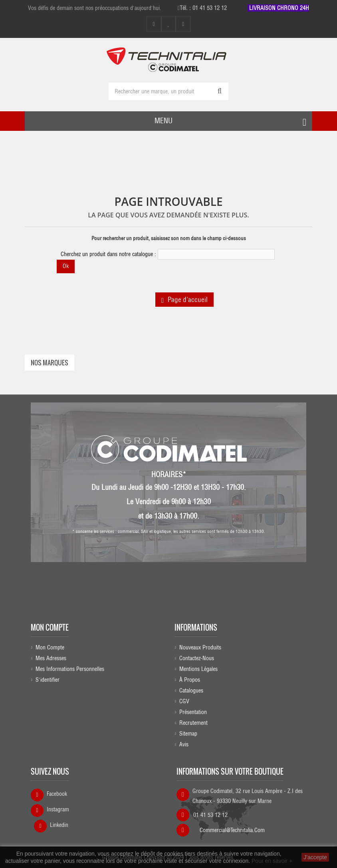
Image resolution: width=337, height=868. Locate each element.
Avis (184, 744)
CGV (184, 701)
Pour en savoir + (272, 861)
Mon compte (50, 627)
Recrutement (193, 723)
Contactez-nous (197, 658)
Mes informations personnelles (70, 669)
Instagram (58, 809)
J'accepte (315, 857)
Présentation (193, 712)
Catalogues (191, 690)
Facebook (57, 794)
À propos (190, 680)
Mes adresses (51, 658)
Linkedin (59, 825)
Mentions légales (198, 669)
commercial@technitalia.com (232, 830)
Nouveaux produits (200, 647)
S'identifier (48, 680)
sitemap (188, 734)
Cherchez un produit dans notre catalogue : (108, 254)
